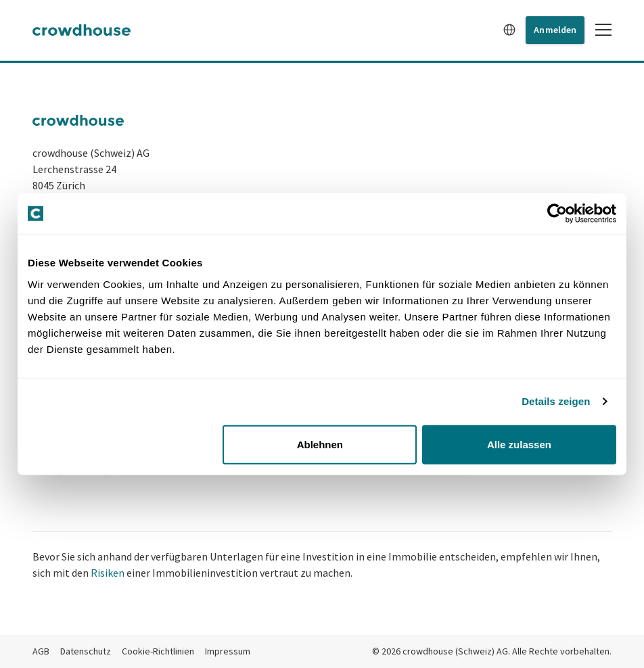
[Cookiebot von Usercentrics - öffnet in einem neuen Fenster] (557, 214)
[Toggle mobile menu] (603, 30)
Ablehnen (320, 444)
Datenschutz (86, 651)
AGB (41, 651)
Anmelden (555, 30)
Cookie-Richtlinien (158, 651)
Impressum (228, 651)
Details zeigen (556, 401)
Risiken (108, 573)
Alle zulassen (519, 444)
